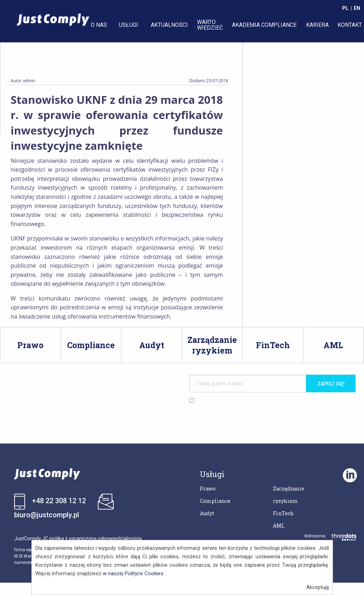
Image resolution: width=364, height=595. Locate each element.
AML (279, 526)
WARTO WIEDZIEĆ (210, 25)
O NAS (99, 25)
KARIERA (317, 25)
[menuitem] (100, 25)
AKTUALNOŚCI (169, 25)
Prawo (208, 489)
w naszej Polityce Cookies (133, 573)
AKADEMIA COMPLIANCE (264, 25)
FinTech (283, 513)
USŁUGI (129, 25)
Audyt (207, 513)
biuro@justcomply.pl (47, 515)
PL (345, 8)
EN (357, 8)
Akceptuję (318, 587)
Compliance (215, 501)
